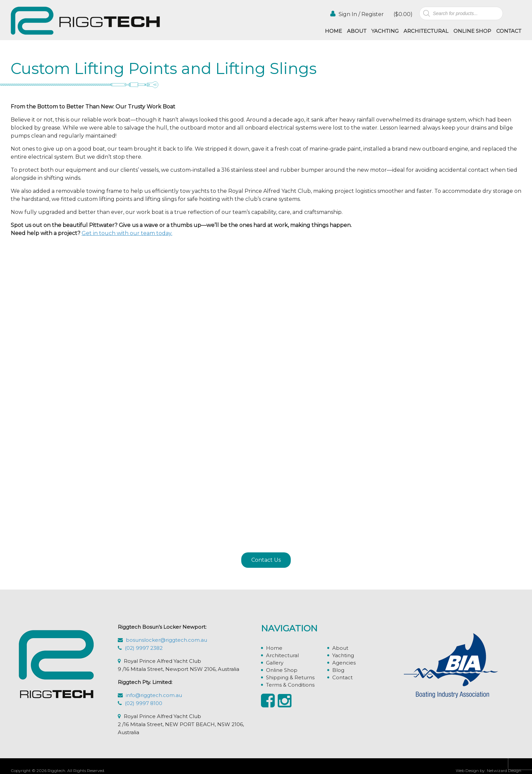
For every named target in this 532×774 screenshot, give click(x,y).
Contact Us (266, 560)
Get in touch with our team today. (127, 233)
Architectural (426, 31)
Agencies (344, 663)
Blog (338, 670)
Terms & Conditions (290, 685)
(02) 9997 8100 (144, 703)
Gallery (275, 663)
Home (333, 31)
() (402, 14)
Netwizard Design (504, 770)
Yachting (385, 31)
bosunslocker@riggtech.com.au (166, 640)
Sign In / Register (357, 14)
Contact (509, 31)
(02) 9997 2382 (144, 648)
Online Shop (472, 31)
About (357, 31)
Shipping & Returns (290, 677)
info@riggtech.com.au (154, 695)
